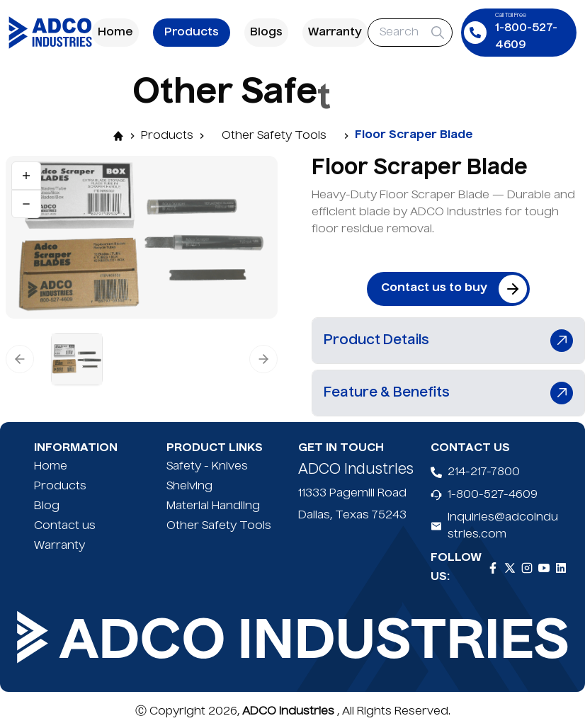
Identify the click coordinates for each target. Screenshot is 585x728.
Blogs (266, 33)
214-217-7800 (484, 472)
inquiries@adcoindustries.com (503, 526)
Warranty (335, 33)
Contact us (65, 526)
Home (115, 33)
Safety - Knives (207, 467)
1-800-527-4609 (493, 495)
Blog (47, 506)
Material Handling (213, 506)
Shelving (189, 487)
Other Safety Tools (274, 136)
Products (192, 33)
